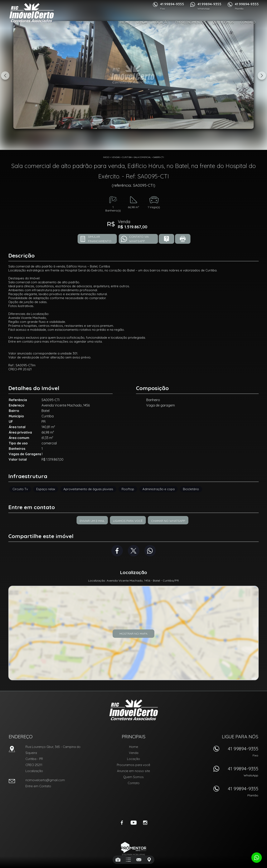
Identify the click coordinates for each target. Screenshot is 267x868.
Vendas (116, 157)
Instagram (145, 823)
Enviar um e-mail (92, 521)
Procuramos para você (133, 765)
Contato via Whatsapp (139, 239)
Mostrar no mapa (133, 634)
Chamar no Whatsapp (168, 521)
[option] (133, 75)
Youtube (133, 823)
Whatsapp (150, 551)
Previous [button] (5, 76)
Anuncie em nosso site (133, 771)
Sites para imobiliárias (133, 855)
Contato (248, 22)
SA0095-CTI (159, 157)
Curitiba (127, 157)
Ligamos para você (128, 521)
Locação (161, 22)
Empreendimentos (191, 22)
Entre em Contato (38, 786)
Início (106, 157)
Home (125, 22)
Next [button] (262, 76)
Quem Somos (223, 22)
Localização (34, 771)
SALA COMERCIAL (142, 157)
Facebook (117, 551)
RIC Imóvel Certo (134, 710)
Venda (142, 22)
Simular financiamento (100, 239)
